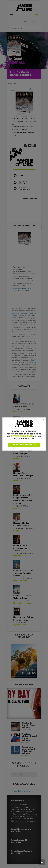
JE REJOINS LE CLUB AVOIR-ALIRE (24, 445)
